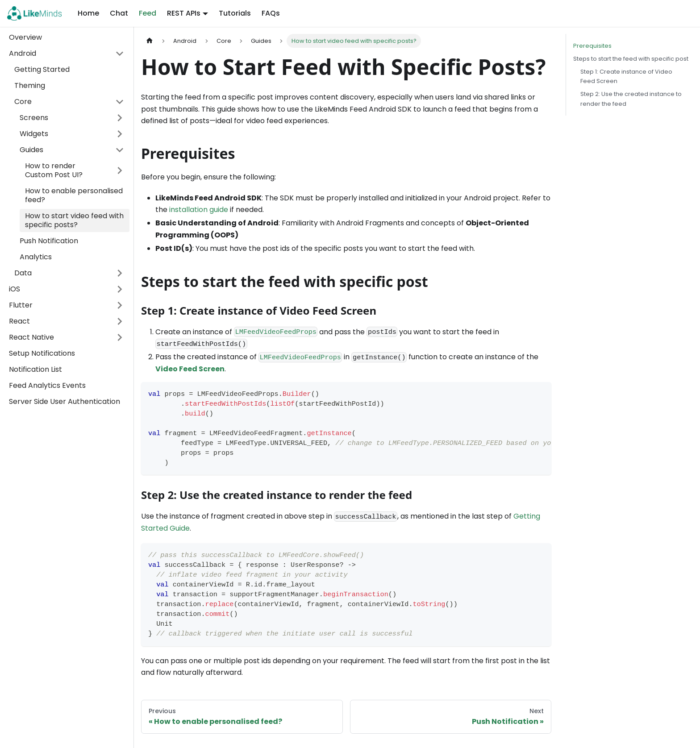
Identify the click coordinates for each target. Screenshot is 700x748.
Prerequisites (592, 46)
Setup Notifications (42, 353)
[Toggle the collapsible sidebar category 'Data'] (120, 273)
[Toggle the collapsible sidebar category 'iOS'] (120, 289)
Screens (34, 118)
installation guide (199, 210)
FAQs (271, 13)
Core (23, 102)
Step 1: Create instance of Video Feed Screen (626, 76)
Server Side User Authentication (65, 401)
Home (88, 13)
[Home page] (150, 41)
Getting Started (42, 69)
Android (23, 53)
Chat (119, 13)
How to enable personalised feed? (74, 195)
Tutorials (235, 13)
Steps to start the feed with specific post (631, 59)
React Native (31, 337)
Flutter (21, 305)
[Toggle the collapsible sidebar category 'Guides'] (120, 150)
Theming (30, 85)
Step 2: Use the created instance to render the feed (631, 99)
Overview (25, 37)
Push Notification (49, 241)
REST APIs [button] (184, 13)
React (19, 321)
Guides (31, 150)
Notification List (35, 369)
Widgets (34, 134)
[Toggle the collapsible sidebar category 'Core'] (120, 102)
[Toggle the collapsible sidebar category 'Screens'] (120, 118)
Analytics (36, 257)
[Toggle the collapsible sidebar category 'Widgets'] (120, 134)
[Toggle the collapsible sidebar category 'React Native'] (120, 337)
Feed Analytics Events (47, 385)
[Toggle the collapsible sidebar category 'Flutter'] (120, 305)
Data (23, 273)
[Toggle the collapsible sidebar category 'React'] (120, 321)
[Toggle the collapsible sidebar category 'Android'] (120, 54)
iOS (15, 289)
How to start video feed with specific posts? (74, 220)
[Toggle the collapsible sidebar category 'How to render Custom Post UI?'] (120, 170)
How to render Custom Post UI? (54, 170)
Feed (148, 13)
